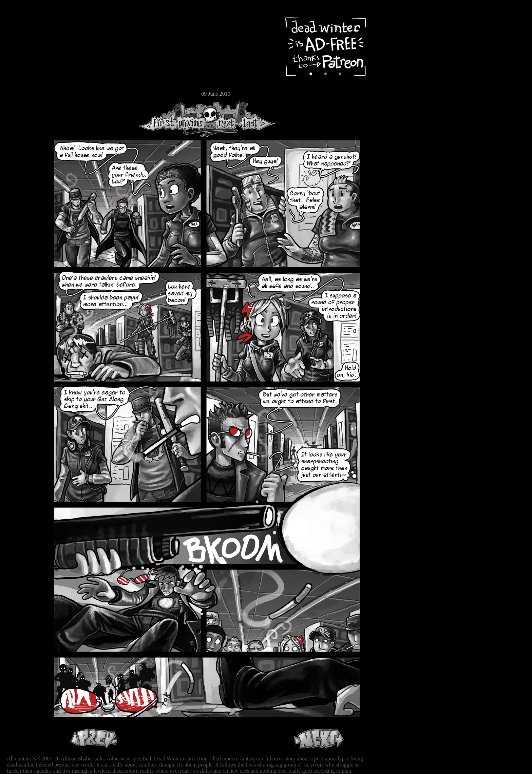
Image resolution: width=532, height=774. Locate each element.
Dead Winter (51, 21)
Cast (25, 60)
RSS (25, 105)
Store (25, 82)
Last (257, 119)
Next (224, 119)
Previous (193, 119)
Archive (25, 49)
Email (25, 93)
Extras (25, 72)
